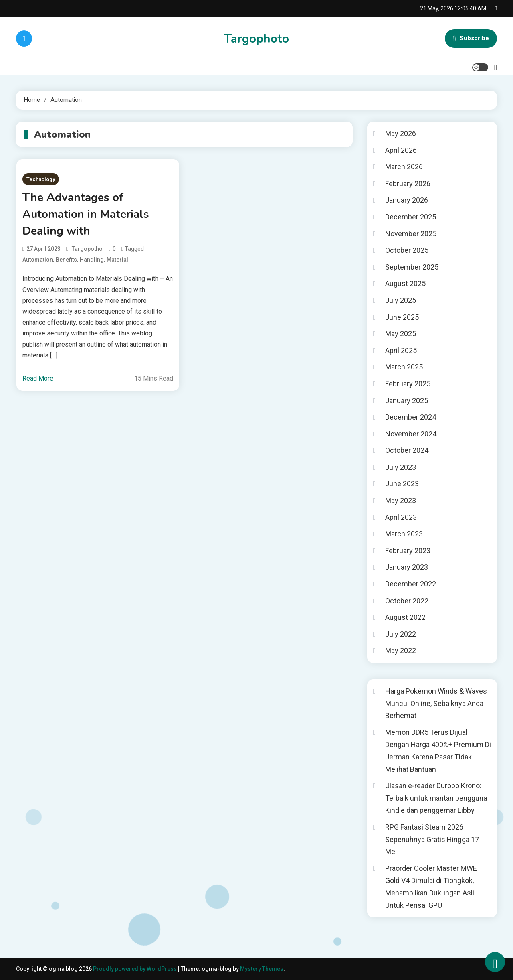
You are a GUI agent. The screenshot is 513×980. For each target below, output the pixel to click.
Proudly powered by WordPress (135, 969)
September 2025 (412, 267)
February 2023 (408, 551)
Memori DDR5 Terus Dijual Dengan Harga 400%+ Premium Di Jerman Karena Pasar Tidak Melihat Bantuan (438, 751)
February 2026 (408, 184)
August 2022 (405, 617)
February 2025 (408, 384)
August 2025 (405, 283)
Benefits (66, 260)
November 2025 (411, 234)
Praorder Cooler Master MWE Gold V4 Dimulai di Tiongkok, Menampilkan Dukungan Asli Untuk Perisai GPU (431, 887)
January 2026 (407, 200)
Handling (92, 260)
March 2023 (404, 534)
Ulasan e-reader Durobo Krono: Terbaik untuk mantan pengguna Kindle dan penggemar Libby (436, 798)
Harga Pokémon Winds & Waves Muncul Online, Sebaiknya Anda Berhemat (436, 703)
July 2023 (401, 467)
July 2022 (401, 634)
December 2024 (411, 417)
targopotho (87, 249)
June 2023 (402, 484)
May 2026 (401, 133)
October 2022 (407, 601)
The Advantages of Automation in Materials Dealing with (86, 214)
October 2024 (407, 450)
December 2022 (411, 584)
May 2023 (401, 500)
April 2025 (401, 350)
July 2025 (401, 300)
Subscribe (471, 39)
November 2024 (411, 434)
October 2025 (407, 250)
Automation (38, 260)
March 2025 (404, 367)
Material (117, 260)
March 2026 (404, 167)
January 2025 (407, 401)
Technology (41, 179)
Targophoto (256, 39)
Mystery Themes (262, 969)
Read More (38, 378)
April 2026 (401, 150)
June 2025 (402, 317)
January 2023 (407, 567)
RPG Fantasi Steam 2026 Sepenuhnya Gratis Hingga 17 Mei (432, 839)
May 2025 (401, 334)
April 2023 (401, 517)
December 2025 (411, 217)
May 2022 (401, 650)
